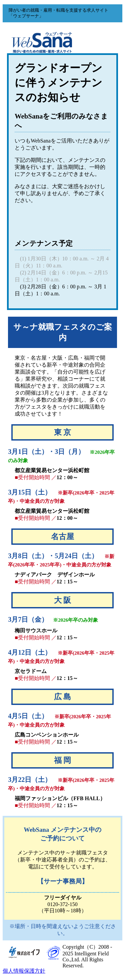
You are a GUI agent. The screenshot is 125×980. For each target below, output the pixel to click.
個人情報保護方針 (24, 971)
